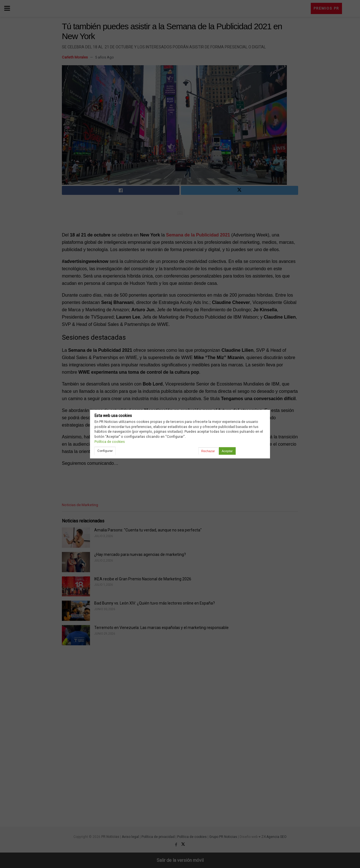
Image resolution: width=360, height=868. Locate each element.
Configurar (105, 451)
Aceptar (227, 451)
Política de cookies (110, 442)
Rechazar (208, 451)
